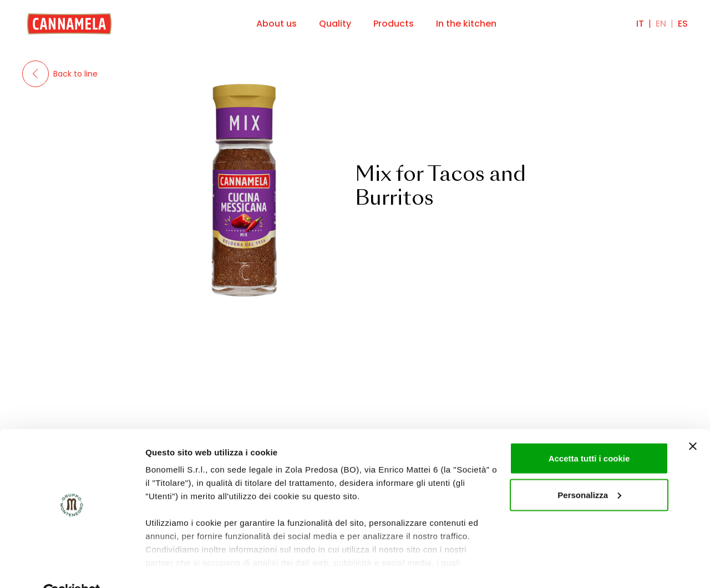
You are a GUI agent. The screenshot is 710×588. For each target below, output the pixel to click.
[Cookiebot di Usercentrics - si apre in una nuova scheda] (72, 566)
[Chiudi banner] (693, 420)
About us (277, 24)
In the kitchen (466, 24)
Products (394, 24)
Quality (335, 24)
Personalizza (589, 469)
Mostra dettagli (175, 566)
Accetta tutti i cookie (589, 432)
